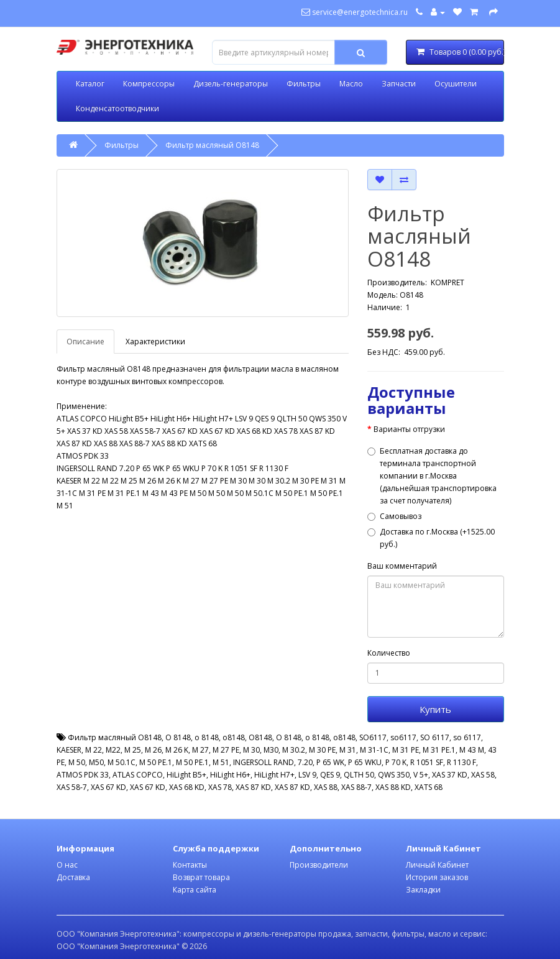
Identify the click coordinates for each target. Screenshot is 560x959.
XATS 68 (429, 787)
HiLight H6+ (230, 775)
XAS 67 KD (108, 787)
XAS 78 (220, 787)
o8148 (234, 737)
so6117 (403, 737)
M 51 (221, 762)
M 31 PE (406, 750)
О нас (67, 865)
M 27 (200, 750)
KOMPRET (448, 282)
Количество (389, 653)
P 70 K (396, 762)
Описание (85, 342)
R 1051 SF (427, 762)
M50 (96, 762)
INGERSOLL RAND (264, 762)
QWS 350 (394, 775)
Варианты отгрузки (409, 429)
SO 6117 (435, 737)
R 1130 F (461, 762)
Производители (319, 865)
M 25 (133, 750)
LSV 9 (307, 775)
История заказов (437, 877)
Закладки (423, 890)
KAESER (69, 750)
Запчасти (399, 84)
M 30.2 (294, 750)
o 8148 (207, 737)
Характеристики (155, 342)
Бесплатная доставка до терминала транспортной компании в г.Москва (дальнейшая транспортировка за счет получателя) (432, 476)
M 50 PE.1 (156, 762)
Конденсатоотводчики (117, 108)
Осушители (456, 84)
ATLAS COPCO (138, 775)
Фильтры (304, 84)
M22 (113, 750)
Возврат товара (201, 877)
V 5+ (421, 775)
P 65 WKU (365, 762)
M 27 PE (226, 750)
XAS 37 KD (450, 775)
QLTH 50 (359, 775)
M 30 (251, 750)
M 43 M (472, 750)
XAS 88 (326, 787)
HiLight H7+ (274, 775)
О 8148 (289, 737)
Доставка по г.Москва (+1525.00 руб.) (431, 538)
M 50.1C (122, 762)
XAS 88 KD (393, 787)
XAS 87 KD (253, 787)
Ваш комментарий (402, 566)
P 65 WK (330, 762)
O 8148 (178, 737)
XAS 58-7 (72, 787)
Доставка (73, 877)
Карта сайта (195, 890)
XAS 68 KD (187, 787)
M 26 (153, 750)
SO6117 (373, 737)
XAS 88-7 (356, 787)
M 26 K (177, 750)
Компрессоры (149, 84)
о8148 (344, 737)
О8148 (260, 737)
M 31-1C (374, 750)
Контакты (190, 865)
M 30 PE (322, 750)
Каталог (90, 84)
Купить (435, 709)
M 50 (77, 762)
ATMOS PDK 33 (83, 775)
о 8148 (317, 737)
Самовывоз (394, 516)
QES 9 (330, 775)
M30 (271, 750)
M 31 (348, 750)
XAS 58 (483, 775)
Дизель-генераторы (231, 84)
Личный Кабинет (437, 865)
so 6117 (467, 737)
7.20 (305, 762)
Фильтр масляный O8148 (212, 145)
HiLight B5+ (186, 775)
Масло (351, 84)
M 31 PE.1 (439, 750)
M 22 (94, 750)
